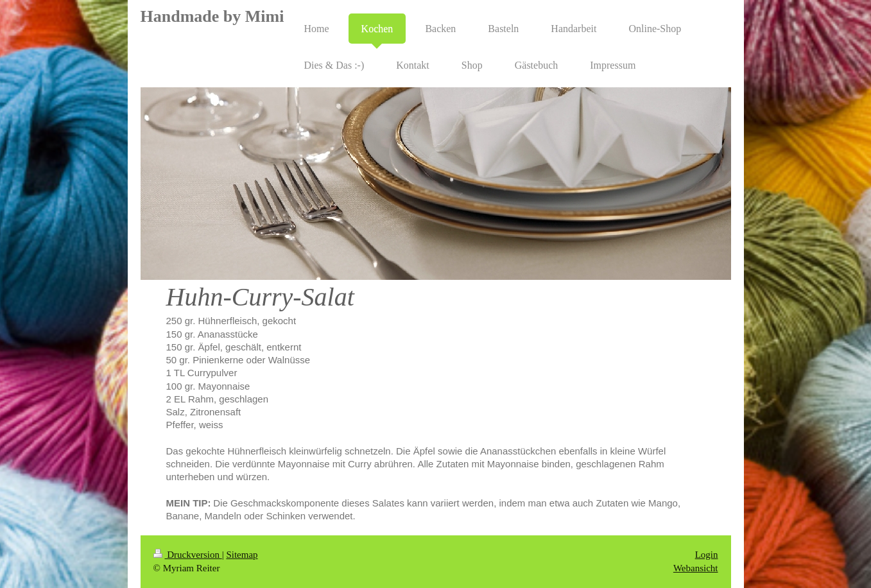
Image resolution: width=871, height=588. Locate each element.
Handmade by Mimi (212, 16)
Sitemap (242, 555)
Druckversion (188, 555)
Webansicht (696, 568)
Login (707, 555)
